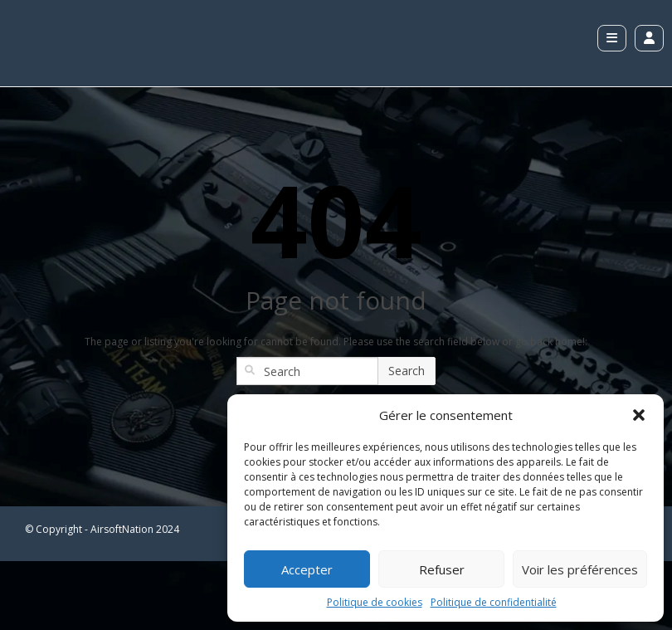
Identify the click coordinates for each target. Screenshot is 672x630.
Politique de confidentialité (494, 602)
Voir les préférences (580, 569)
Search (407, 371)
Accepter (307, 569)
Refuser (442, 569)
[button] (639, 415)
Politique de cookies (375, 602)
